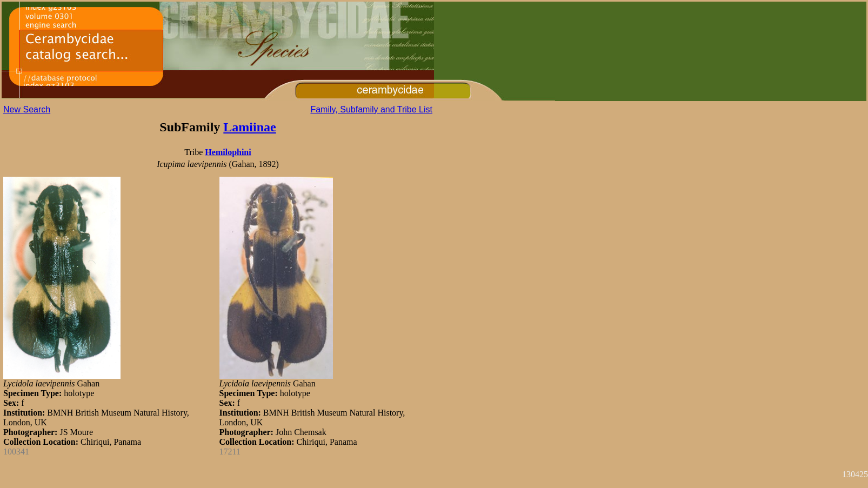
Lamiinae (249, 127)
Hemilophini (228, 152)
